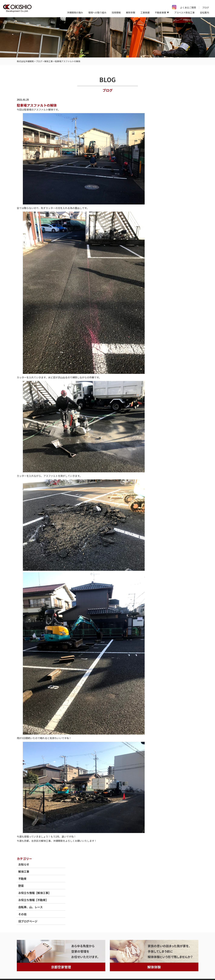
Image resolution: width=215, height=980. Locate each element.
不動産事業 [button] (160, 12)
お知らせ (167, 106)
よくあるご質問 (188, 7)
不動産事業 (76, 919)
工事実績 (145, 12)
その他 (165, 156)
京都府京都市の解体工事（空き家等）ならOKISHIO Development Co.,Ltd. (152, 971)
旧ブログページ (171, 163)
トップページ (24, 919)
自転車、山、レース (173, 149)
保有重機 (91, 919)
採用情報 (116, 12)
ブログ (206, 7)
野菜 (164, 127)
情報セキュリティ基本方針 (40, 971)
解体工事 (167, 113)
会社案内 (204, 12)
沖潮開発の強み (75, 12)
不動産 (165, 120)
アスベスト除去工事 (184, 12)
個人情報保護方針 (13, 971)
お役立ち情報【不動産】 (176, 142)
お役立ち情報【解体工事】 (178, 134)
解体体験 (131, 12)
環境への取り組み (97, 12)
